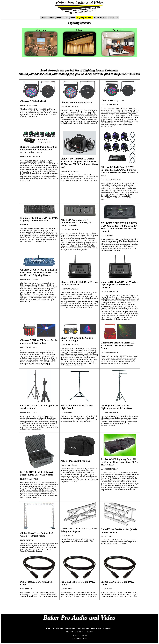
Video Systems (70, 628)
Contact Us (107, 628)
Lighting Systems (83, 628)
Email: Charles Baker (79, 639)
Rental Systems (96, 628)
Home (48, 628)
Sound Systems (58, 628)
